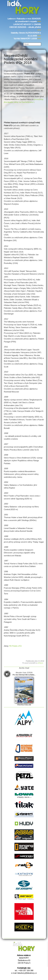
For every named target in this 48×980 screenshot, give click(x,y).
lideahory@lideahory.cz (27, 973)
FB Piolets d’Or (15, 646)
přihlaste (40, 663)
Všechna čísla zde (24, 705)
